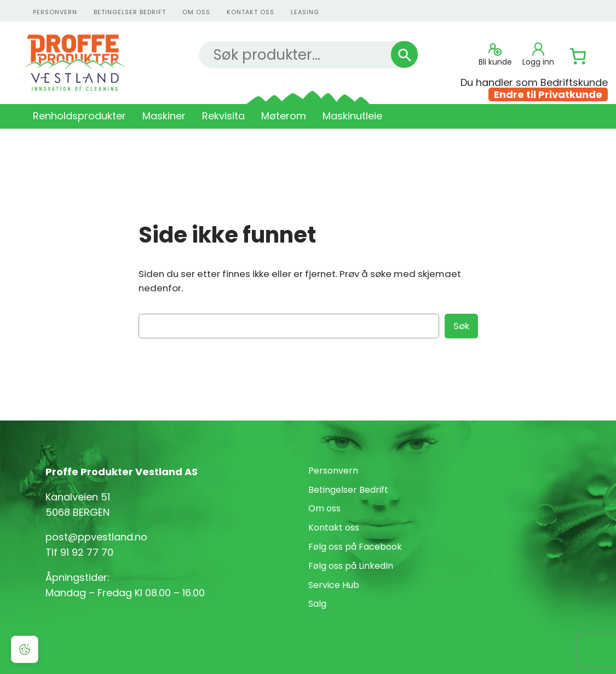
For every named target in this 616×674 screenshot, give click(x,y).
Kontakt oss (334, 528)
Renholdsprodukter (79, 116)
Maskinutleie (352, 116)
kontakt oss (251, 12)
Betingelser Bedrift (130, 12)
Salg (317, 604)
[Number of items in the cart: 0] (578, 56)
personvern (55, 12)
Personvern (333, 471)
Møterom (284, 116)
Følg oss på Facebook (355, 547)
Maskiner (164, 116)
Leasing (305, 12)
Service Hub (334, 585)
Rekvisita (223, 116)
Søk (461, 326)
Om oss (196, 12)
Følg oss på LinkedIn (351, 566)
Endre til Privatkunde (548, 94)
